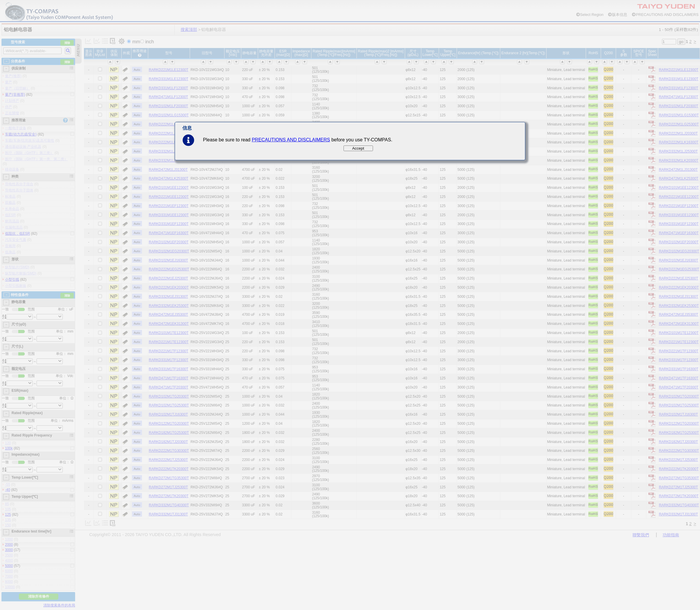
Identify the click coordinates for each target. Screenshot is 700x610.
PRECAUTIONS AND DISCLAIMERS (291, 140)
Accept (358, 148)
